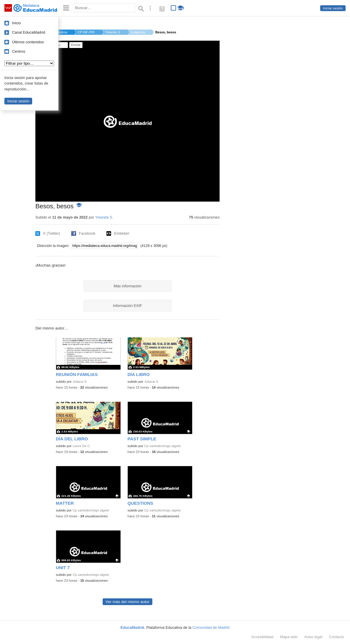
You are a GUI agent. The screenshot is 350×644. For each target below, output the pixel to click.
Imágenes (138, 32)
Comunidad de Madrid (211, 627)
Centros (19, 51)
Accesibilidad (262, 637)
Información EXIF (127, 306)
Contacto (337, 637)
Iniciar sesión (333, 8)
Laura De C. (82, 446)
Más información (128, 286)
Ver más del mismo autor (127, 602)
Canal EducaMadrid (29, 32)
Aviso (313, 637)
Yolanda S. (113, 32)
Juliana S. (80, 382)
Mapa (289, 637)
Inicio (16, 23)
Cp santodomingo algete (162, 446)
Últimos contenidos (28, 42)
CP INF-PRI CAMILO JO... (86, 32)
